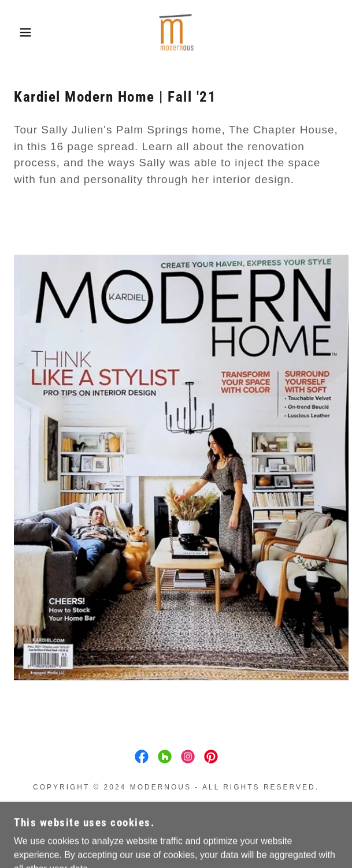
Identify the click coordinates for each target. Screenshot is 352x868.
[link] (176, 32)
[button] (24, 32)
